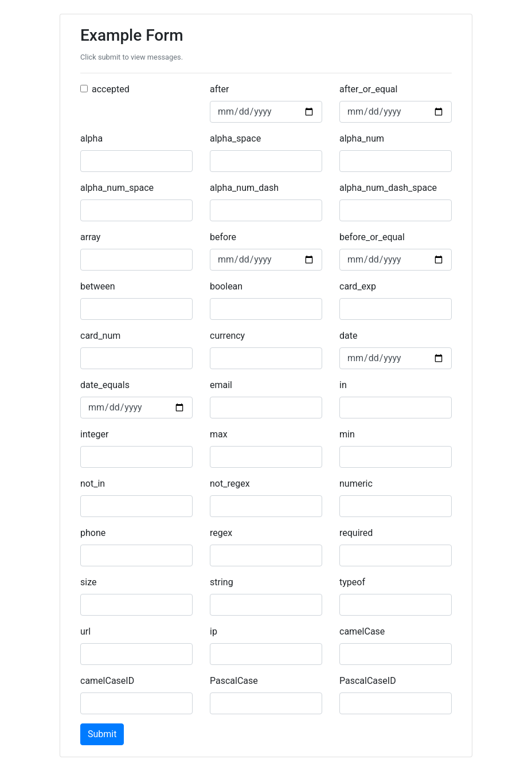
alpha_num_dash (244, 188)
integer (94, 434)
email (221, 385)
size (88, 582)
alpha (91, 138)
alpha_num (362, 138)
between (98, 286)
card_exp (358, 286)
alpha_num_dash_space (388, 188)
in (343, 385)
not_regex (230, 484)
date (348, 336)
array (90, 237)
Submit (102, 734)
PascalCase (234, 681)
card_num (100, 336)
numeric (356, 484)
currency (227, 336)
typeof (352, 582)
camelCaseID (107, 681)
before (223, 237)
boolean (226, 286)
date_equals (105, 385)
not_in (93, 484)
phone (93, 533)
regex (221, 533)
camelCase (362, 631)
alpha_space (235, 138)
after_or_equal (368, 89)
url (85, 631)
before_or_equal (372, 237)
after (219, 89)
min (347, 434)
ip (214, 631)
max (219, 434)
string (222, 582)
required (356, 533)
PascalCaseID (368, 681)
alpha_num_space (117, 188)
